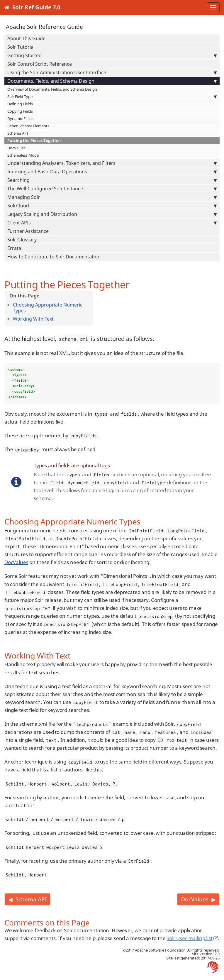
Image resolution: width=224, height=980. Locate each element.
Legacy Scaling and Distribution (112, 214)
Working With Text (33, 319)
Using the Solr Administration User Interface (112, 72)
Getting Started (112, 55)
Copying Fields (20, 111)
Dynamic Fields (20, 119)
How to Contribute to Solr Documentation (54, 257)
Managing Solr (112, 197)
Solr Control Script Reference (40, 64)
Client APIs (112, 223)
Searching (112, 180)
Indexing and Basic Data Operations (112, 172)
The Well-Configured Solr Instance (112, 189)
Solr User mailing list (189, 938)
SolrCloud (112, 206)
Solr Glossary (22, 240)
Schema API (18, 133)
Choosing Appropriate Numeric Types (48, 308)
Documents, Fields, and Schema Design (112, 81)
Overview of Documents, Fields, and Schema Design (52, 89)
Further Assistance (28, 231)
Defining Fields (20, 104)
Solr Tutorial (21, 47)
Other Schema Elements (28, 126)
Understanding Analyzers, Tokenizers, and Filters (112, 163)
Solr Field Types (112, 97)
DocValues (16, 148)
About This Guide (26, 38)
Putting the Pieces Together (34, 141)
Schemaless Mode (23, 155)
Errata (14, 248)
